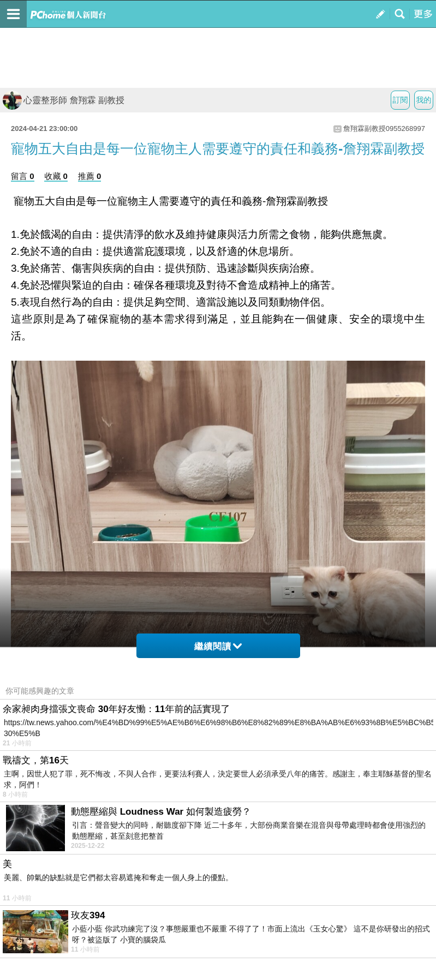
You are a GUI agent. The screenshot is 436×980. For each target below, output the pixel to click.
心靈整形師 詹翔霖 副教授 (64, 100)
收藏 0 (56, 176)
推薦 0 (90, 176)
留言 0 (23, 176)
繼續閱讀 (218, 646)
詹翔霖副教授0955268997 (384, 129)
